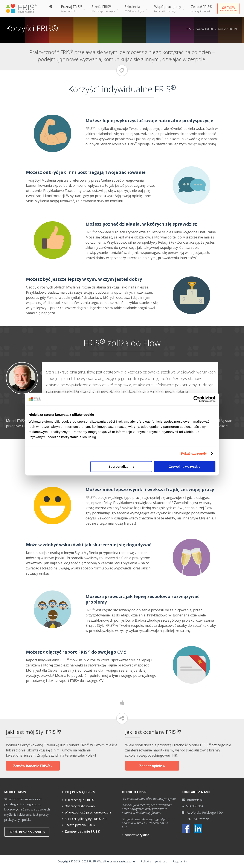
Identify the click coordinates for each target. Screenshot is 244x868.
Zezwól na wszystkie (185, 467)
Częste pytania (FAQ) (80, 825)
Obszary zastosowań (80, 806)
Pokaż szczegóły (194, 453)
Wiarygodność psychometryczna (88, 812)
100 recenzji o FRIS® (79, 800)
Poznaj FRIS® (204, 29)
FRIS (188, 29)
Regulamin (180, 861)
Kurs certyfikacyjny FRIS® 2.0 (85, 819)
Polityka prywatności (154, 861)
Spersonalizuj (122, 467)
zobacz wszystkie (137, 835)
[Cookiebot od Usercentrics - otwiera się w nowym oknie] (197, 399)
